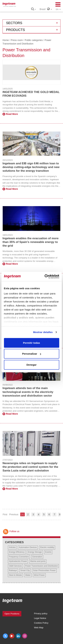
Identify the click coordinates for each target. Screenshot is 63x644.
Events (48, 552)
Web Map (39, 628)
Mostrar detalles (43, 332)
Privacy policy (41, 613)
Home (6, 40)
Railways (13, 570)
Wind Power (39, 575)
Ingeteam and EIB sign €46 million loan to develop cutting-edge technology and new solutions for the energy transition (31, 167)
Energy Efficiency (17, 552)
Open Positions (12, 614)
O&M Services (15, 566)
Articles (12, 547)
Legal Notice (40, 618)
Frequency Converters (19, 557)
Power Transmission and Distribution (42, 566)
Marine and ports (38, 561)
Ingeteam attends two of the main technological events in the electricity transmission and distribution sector (28, 392)
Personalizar (32, 354)
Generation (37, 557)
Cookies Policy (41, 623)
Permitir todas (32, 343)
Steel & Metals (15, 575)
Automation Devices (28, 547)
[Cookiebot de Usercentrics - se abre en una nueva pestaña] (45, 277)
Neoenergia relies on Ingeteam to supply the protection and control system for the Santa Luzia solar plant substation (30, 467)
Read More (10, 114)
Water (28, 575)
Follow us (11, 531)
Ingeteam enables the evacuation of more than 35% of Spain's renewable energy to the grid (30, 242)
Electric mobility (47, 547)
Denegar (31, 365)
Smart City (25, 570)
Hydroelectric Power (18, 561)
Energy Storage (35, 552)
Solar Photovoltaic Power (44, 570)
